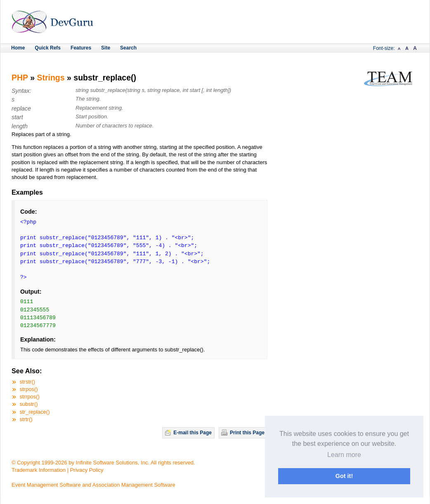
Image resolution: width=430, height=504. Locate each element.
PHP (20, 78)
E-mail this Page (193, 433)
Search (128, 48)
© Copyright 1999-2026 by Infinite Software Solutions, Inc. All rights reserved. (103, 463)
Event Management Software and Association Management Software (93, 485)
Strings (51, 78)
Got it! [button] (344, 476)
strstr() (28, 382)
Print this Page (247, 433)
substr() (29, 404)
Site (106, 48)
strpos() (29, 389)
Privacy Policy (87, 470)
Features (81, 48)
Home (18, 48)
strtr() (26, 419)
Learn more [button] (344, 455)
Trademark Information (39, 470)
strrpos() (30, 397)
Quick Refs (48, 48)
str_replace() (35, 412)
